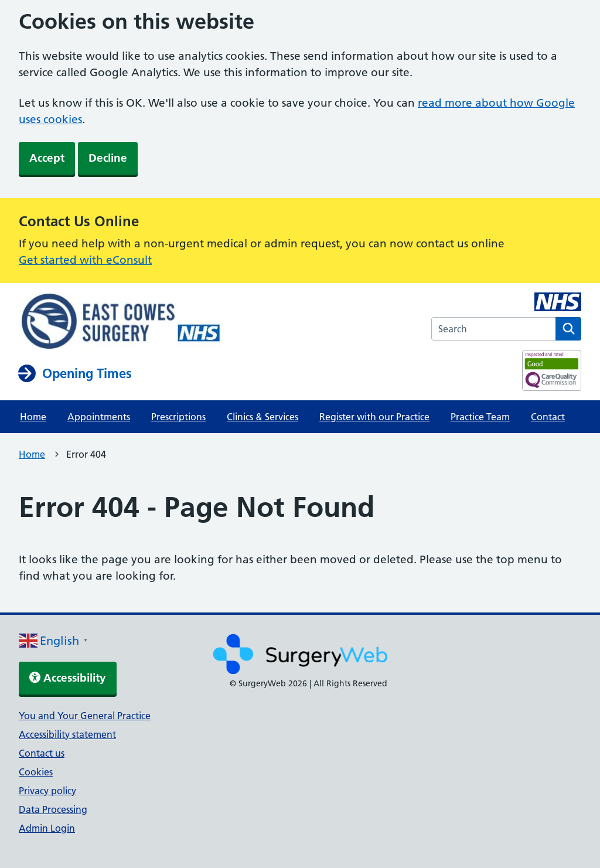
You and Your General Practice (85, 716)
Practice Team (480, 417)
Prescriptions (178, 417)
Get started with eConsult (85, 260)
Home (33, 417)
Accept (47, 158)
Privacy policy (47, 791)
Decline (108, 158)
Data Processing (53, 809)
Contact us (42, 753)
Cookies (36, 772)
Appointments (99, 417)
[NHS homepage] (120, 323)
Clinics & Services (262, 417)
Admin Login (47, 828)
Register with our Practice (374, 417)
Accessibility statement (67, 734)
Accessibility (68, 678)
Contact (548, 417)
